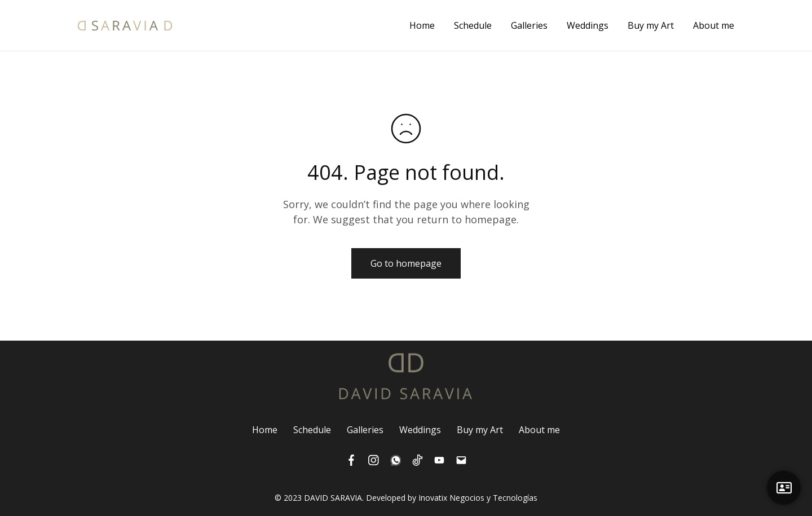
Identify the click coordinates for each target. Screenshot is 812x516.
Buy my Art (651, 25)
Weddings (588, 25)
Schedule (473, 25)
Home (422, 25)
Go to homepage (406, 263)
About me (714, 25)
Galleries (529, 25)
